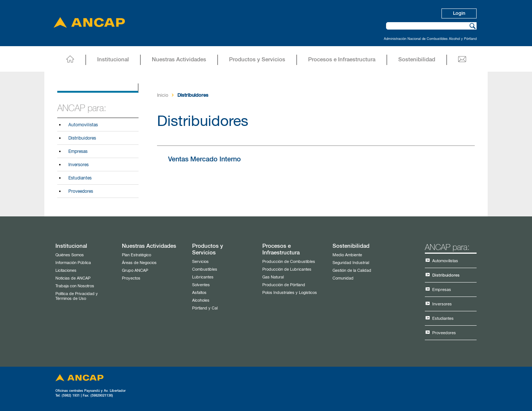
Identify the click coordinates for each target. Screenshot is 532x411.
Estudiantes (80, 178)
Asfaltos (199, 293)
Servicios (200, 262)
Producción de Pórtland (284, 285)
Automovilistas (83, 125)
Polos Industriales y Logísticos (290, 293)
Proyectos (131, 278)
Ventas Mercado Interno (204, 160)
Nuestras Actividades (179, 60)
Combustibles (205, 269)
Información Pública (73, 263)
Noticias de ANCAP (73, 278)
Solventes (201, 285)
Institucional (113, 60)
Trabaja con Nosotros (75, 286)
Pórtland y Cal (205, 308)
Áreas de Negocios (139, 263)
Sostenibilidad (417, 60)
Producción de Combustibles (289, 262)
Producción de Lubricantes (287, 269)
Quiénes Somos (70, 255)
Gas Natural (273, 277)
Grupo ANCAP (135, 270)
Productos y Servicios (257, 60)
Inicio (163, 95)
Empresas (78, 152)
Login (459, 13)
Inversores (79, 165)
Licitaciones (66, 270)
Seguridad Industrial (351, 263)
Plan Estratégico (137, 255)
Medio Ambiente (347, 255)
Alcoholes (201, 300)
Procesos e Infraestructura (342, 60)
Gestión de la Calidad (352, 270)
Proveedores (81, 192)
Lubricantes (203, 277)
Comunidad (343, 278)
